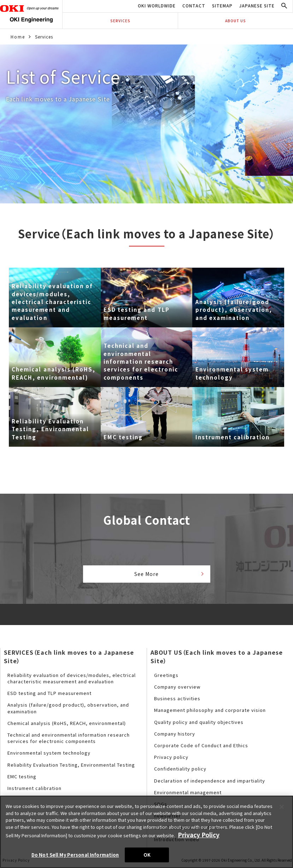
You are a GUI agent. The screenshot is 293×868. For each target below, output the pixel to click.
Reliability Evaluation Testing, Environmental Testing (71, 766)
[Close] (282, 809)
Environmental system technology (49, 755)
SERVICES (120, 21)
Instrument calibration (34, 790)
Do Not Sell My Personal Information (75, 855)
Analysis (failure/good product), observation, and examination (68, 710)
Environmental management (188, 794)
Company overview (177, 689)
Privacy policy (171, 759)
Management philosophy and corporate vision (210, 712)
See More (146, 575)
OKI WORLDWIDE (157, 5)
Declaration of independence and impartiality (210, 782)
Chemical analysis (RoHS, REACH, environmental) (67, 725)
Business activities (177, 700)
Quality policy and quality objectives (199, 724)
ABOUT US (236, 21)
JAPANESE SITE (257, 5)
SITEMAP (222, 5)
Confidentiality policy (180, 771)
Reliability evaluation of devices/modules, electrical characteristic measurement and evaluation (72, 680)
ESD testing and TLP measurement (49, 695)
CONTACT (194, 5)
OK (147, 855)
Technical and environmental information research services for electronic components (69, 740)
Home (17, 37)
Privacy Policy (194, 836)
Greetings (166, 677)
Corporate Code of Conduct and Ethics (201, 747)
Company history (175, 736)
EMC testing (22, 778)
